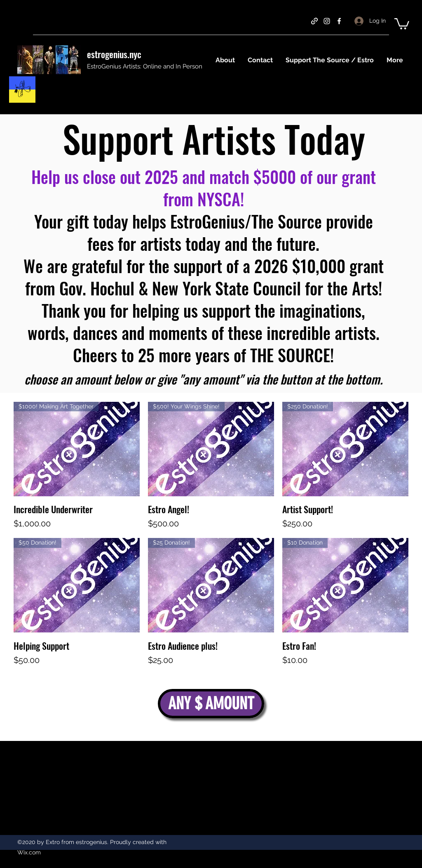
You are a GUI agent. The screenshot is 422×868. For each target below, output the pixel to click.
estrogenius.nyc (114, 54)
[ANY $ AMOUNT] (211, 704)
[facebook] (339, 21)
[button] (402, 23)
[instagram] (327, 21)
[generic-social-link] (314, 21)
